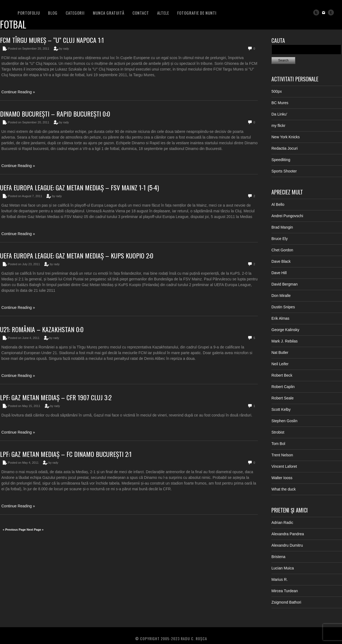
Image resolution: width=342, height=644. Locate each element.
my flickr (278, 126)
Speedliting (281, 160)
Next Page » (35, 530)
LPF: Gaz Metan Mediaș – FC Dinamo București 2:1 (66, 454)
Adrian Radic (282, 523)
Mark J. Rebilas (284, 341)
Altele (163, 13)
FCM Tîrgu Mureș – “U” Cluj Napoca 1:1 (52, 40)
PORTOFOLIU (29, 13)
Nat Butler (280, 353)
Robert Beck (282, 375)
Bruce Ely (280, 239)
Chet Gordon (282, 250)
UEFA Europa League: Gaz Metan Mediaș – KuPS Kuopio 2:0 (77, 255)
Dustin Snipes (283, 307)
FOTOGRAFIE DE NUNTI (197, 13)
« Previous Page (14, 530)
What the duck (284, 489)
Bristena (278, 557)
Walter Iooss (282, 478)
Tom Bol (278, 444)
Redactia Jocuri (285, 148)
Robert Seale (283, 398)
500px (277, 91)
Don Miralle (281, 296)
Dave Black (281, 261)
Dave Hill (279, 273)
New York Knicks (286, 137)
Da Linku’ (279, 114)
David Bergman (285, 284)
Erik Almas (280, 318)
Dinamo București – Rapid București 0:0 (55, 114)
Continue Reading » (18, 92)
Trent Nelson (282, 455)
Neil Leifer (280, 364)
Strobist (278, 432)
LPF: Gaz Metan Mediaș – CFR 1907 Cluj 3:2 (56, 397)
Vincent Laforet (284, 466)
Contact (141, 13)
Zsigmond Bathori (286, 602)
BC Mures (280, 103)
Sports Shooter (284, 171)
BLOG (53, 13)
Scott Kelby (281, 409)
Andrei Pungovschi (287, 216)
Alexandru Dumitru (287, 545)
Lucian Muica (283, 568)
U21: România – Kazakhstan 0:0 (42, 329)
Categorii (75, 13)
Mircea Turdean (285, 591)
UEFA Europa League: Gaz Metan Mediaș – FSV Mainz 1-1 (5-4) (79, 187)
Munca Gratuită (109, 13)
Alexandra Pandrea (288, 534)
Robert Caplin (283, 387)
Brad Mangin (282, 227)
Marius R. (280, 579)
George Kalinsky (285, 330)
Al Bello (278, 204)
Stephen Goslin (284, 421)
